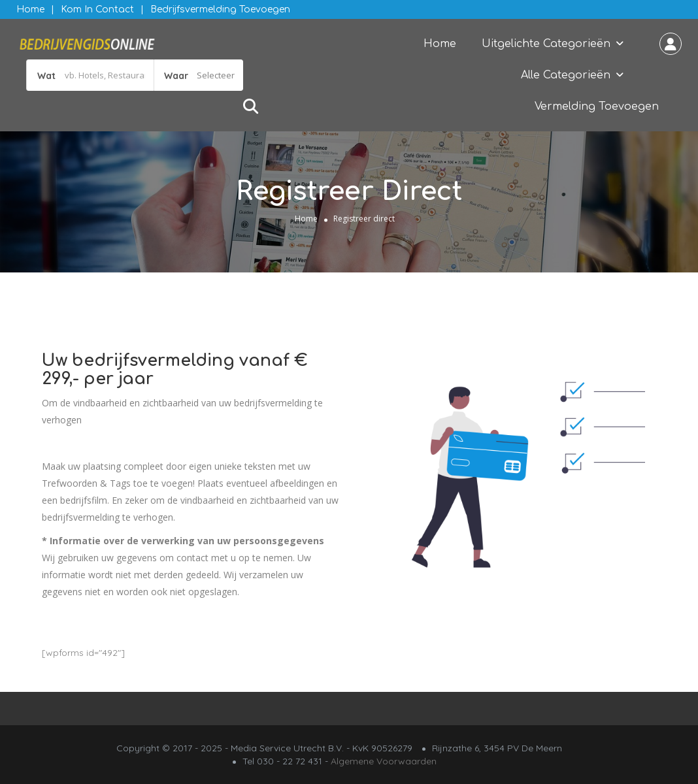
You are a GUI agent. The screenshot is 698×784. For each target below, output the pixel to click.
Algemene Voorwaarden (384, 761)
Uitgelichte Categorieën (546, 44)
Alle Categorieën (566, 75)
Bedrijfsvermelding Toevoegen (220, 9)
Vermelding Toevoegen (597, 106)
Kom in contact (97, 9)
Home (30, 9)
